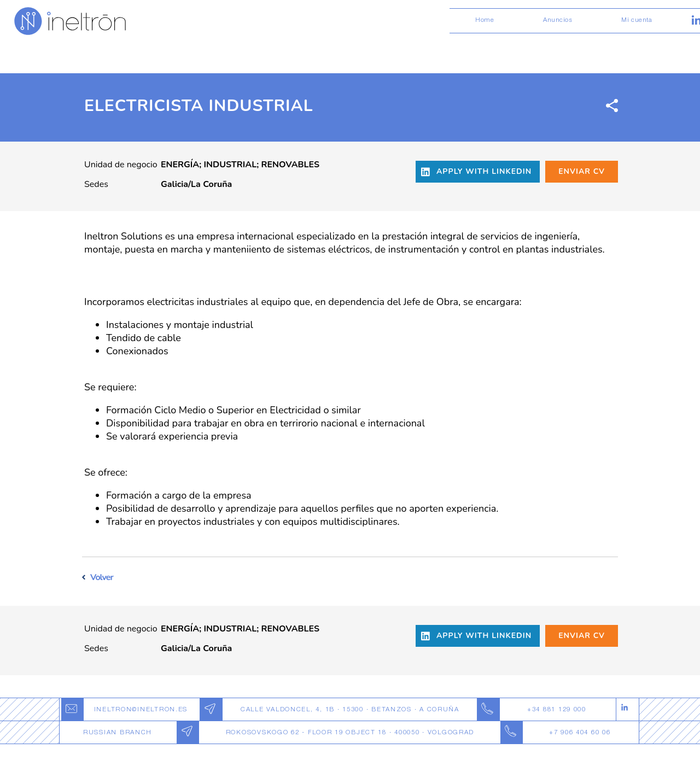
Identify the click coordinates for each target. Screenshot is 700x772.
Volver (102, 577)
